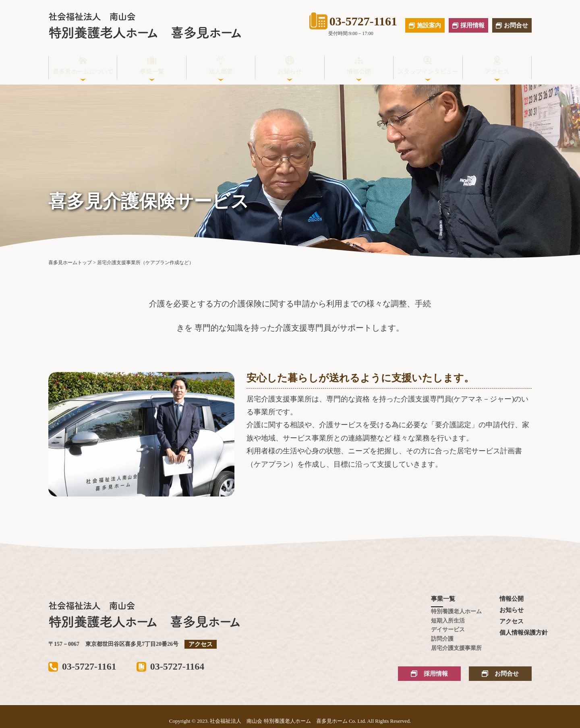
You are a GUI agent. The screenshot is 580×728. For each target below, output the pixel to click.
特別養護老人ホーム (447, 611)
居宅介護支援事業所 (447, 648)
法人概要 (221, 72)
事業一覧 (152, 72)
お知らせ (290, 72)
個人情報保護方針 (516, 633)
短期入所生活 (447, 621)
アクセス (497, 72)
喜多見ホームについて (83, 72)
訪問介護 (442, 639)
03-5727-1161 (353, 21)
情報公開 (359, 72)
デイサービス (447, 630)
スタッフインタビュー (428, 72)
